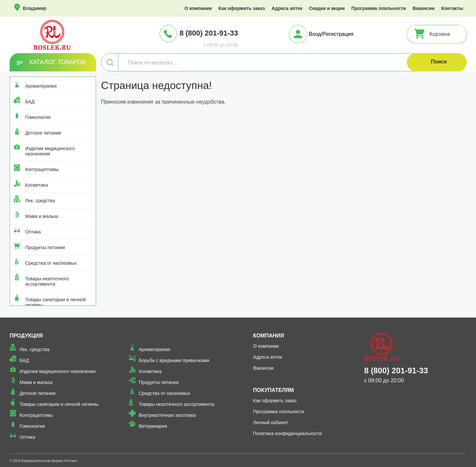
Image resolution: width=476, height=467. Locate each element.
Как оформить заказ (242, 8)
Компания (268, 336)
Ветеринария (153, 426)
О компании (198, 8)
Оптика (33, 232)
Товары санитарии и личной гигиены (56, 302)
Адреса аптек (287, 8)
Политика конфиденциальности (287, 433)
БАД (30, 102)
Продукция (26, 336)
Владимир (35, 8)
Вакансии (423, 8)
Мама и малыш (42, 216)
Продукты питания (45, 247)
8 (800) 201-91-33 (209, 33)
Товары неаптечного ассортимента (47, 281)
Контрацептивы (42, 169)
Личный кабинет (270, 422)
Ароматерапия (41, 86)
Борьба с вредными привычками (174, 360)
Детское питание (43, 133)
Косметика (37, 185)
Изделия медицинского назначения (50, 151)
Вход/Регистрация (331, 34)
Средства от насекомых (51, 263)
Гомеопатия (38, 117)
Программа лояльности (379, 8)
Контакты (452, 8)
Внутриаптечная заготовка (168, 415)
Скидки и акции (327, 8)
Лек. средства (40, 201)
